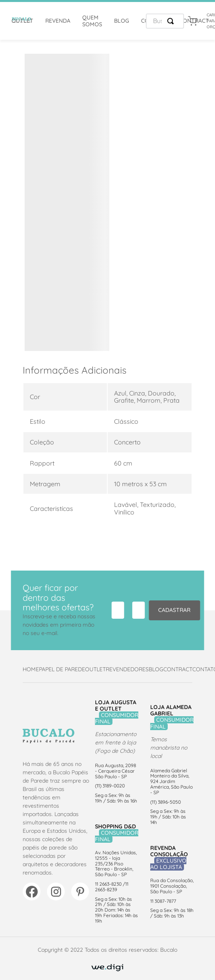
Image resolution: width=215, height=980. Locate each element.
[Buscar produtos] (172, 21)
